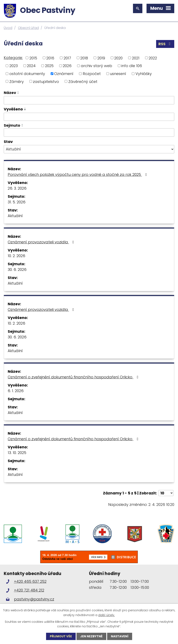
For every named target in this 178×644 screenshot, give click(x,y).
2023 (14, 66)
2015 (33, 58)
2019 (101, 58)
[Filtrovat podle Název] (89, 100)
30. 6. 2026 (17, 269)
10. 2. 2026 (16, 256)
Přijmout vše (61, 636)
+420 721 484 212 (29, 590)
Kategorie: (13, 58)
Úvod (8, 28)
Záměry (17, 81)
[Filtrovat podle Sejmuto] (89, 133)
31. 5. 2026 (17, 202)
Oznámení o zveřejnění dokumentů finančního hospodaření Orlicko (74, 377)
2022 (153, 58)
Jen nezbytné (91, 636)
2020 (118, 58)
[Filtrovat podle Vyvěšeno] (89, 117)
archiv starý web (97, 66)
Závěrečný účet (83, 81)
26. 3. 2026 (17, 188)
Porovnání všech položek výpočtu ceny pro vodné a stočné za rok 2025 (78, 174)
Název (10, 93)
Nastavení (120, 636)
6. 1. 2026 (16, 391)
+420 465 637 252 (30, 581)
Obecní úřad (28, 28)
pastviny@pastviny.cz (34, 599)
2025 (49, 66)
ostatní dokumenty (27, 74)
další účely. (107, 615)
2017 (67, 58)
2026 (67, 66)
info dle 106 (132, 66)
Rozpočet (92, 74)
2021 (136, 58)
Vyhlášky (144, 74)
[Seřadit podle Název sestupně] (18, 94)
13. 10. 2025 (17, 453)
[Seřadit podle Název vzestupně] (18, 92)
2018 (84, 58)
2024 (31, 66)
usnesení (118, 74)
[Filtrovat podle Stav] (89, 149)
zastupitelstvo (46, 81)
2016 (50, 58)
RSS (165, 44)
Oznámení (64, 74)
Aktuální (15, 216)
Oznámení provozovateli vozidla (42, 242)
